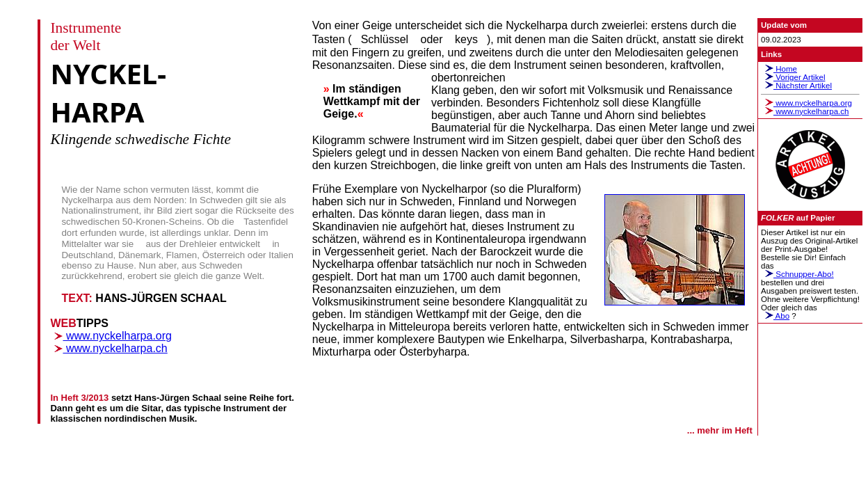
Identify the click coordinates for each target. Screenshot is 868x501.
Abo (775, 316)
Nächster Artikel (796, 86)
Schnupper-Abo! (797, 274)
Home (779, 69)
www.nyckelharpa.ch (108, 348)
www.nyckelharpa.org (111, 336)
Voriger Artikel (793, 77)
